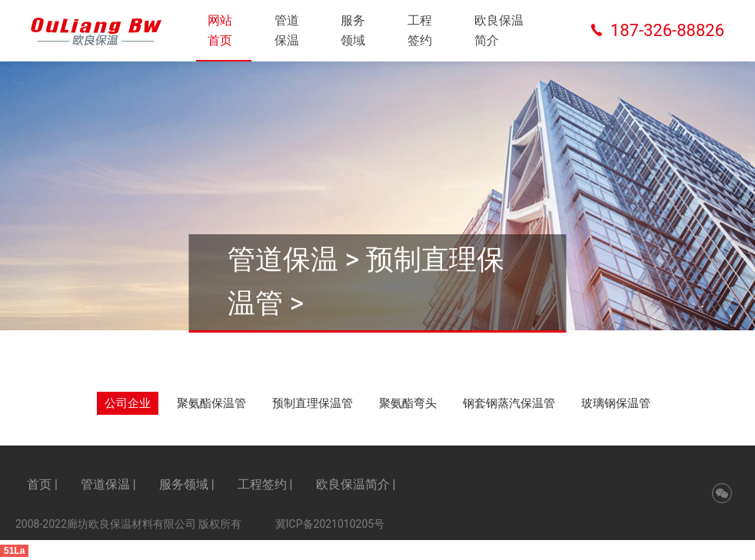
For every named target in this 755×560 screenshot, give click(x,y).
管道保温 (287, 30)
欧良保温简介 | (356, 484)
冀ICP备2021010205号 (330, 524)
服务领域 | (187, 484)
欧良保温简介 (499, 30)
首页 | (42, 484)
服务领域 (353, 30)
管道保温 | (108, 484)
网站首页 (220, 30)
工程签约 (420, 30)
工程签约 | (265, 484)
